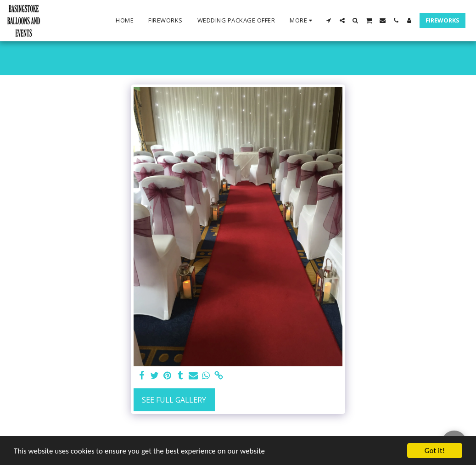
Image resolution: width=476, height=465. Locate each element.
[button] (329, 20)
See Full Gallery (174, 400)
